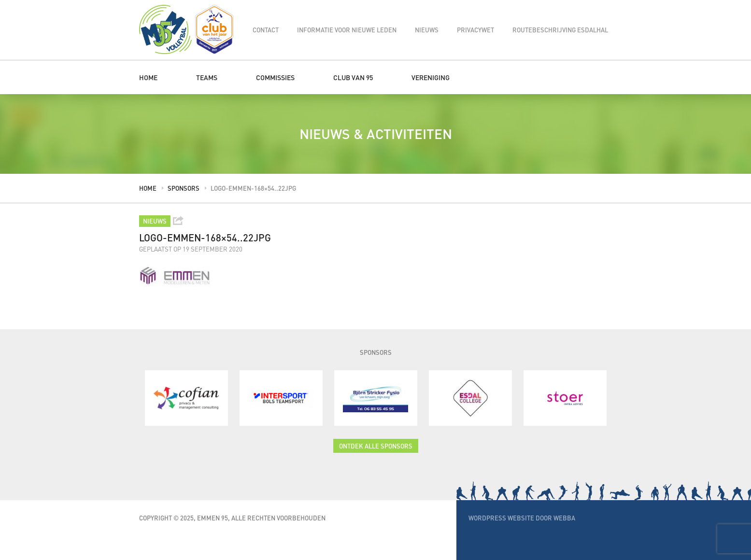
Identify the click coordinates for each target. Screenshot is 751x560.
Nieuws (427, 30)
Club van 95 (353, 77)
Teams (207, 77)
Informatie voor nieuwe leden (347, 30)
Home (148, 77)
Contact (266, 30)
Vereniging (431, 77)
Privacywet (475, 30)
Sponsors (184, 188)
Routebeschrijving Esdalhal (560, 30)
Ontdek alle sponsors (376, 446)
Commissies (275, 77)
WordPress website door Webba (522, 518)
